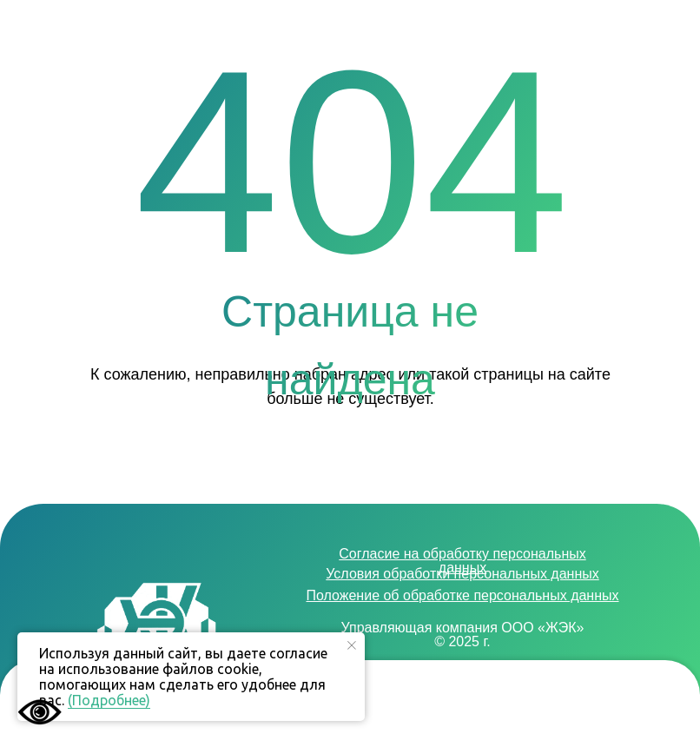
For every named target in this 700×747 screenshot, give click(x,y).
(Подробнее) (109, 700)
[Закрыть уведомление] (352, 645)
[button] (644, 708)
